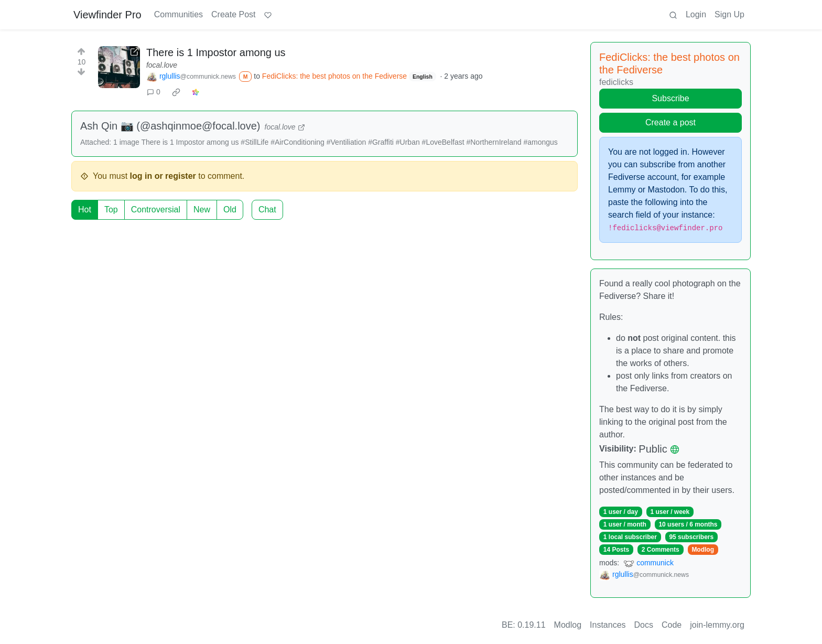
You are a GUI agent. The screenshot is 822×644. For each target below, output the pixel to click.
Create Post (233, 14)
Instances (608, 625)
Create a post (670, 122)
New (202, 210)
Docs (644, 625)
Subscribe (670, 98)
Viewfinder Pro (107, 15)
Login (696, 14)
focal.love (162, 65)
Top (111, 210)
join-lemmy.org (717, 625)
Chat (267, 210)
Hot (85, 210)
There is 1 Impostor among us (216, 52)
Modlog (703, 550)
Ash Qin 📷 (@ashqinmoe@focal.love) (170, 126)
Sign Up (729, 14)
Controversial (156, 210)
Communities (179, 14)
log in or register (163, 176)
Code (672, 625)
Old (230, 210)
